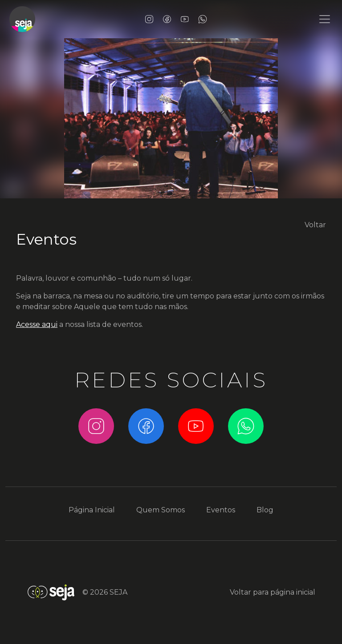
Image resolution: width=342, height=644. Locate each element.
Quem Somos (161, 510)
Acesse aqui (37, 324)
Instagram (149, 19)
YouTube (185, 19)
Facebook (167, 19)
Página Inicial (92, 510)
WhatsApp (203, 19)
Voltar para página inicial (273, 592)
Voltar (315, 225)
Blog (265, 510)
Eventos (46, 239)
